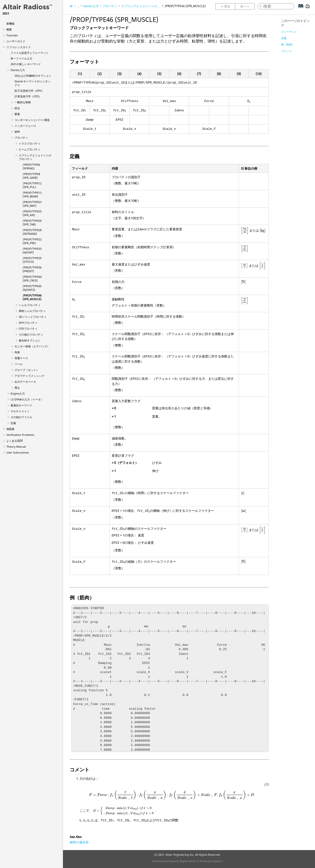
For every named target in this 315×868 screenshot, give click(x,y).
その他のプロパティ (31, 334)
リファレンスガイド (19, 47)
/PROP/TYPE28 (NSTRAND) (32, 232)
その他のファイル (21, 417)
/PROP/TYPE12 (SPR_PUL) (32, 185)
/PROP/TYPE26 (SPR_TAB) (32, 222)
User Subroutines (18, 452)
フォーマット (289, 32)
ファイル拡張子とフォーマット (30, 53)
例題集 (10, 429)
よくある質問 (15, 441)
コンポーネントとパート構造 (32, 120)
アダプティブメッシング (29, 376)
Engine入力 (18, 393)
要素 (17, 114)
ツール (19, 364)
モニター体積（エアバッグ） (32, 346)
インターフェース (25, 126)
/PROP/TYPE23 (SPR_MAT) (32, 204)
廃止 (17, 388)
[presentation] (245, 231)
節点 (17, 108)
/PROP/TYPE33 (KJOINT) (32, 250)
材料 (17, 132)
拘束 (17, 352)
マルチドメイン (20, 411)
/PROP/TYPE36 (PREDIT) (32, 269)
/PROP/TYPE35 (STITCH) (32, 260)
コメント (286, 51)
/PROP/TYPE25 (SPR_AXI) (32, 213)
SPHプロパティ (28, 323)
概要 (9, 29)
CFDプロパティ (28, 329)
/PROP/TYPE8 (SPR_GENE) (31, 176)
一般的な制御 (23, 102)
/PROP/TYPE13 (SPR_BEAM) (32, 194)
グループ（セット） (27, 370)
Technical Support (211, 861)
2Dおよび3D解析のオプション (33, 76)
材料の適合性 (79, 842)
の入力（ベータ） (27, 399)
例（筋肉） (288, 44)
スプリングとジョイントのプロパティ (146, 6)
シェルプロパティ (30, 305)
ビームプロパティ (30, 149)
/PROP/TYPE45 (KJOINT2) (32, 288)
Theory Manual (16, 447)
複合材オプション (30, 340)
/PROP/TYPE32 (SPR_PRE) (32, 241)
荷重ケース (21, 358)
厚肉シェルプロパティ (32, 311)
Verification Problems (20, 435)
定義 (13, 423)
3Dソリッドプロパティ (33, 317)
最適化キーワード (21, 405)
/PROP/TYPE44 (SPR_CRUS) (32, 279)
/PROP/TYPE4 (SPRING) (31, 166)
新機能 (10, 23)
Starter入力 (18, 70)
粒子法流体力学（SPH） (29, 91)
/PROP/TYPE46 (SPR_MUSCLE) (32, 297)
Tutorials (12, 35)
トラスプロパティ (30, 143)
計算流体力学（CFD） (28, 96)
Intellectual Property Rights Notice (174, 861)
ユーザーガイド (16, 41)
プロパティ (21, 138)
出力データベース (25, 382)
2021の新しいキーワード (26, 64)
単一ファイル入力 (21, 58)
